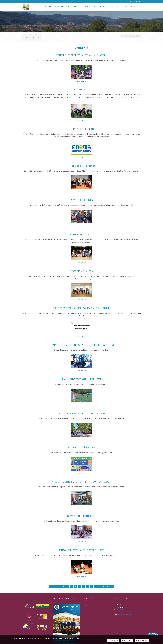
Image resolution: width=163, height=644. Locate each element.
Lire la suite (82, 81)
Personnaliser (113, 640)
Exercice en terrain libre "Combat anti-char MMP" (82, 308)
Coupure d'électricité (81, 129)
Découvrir (72, 7)
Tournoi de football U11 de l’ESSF (82, 379)
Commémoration (82, 89)
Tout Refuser (127, 640)
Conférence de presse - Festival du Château (82, 55)
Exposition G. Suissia (81, 271)
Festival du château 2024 (81, 448)
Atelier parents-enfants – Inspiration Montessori (81, 482)
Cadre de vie (116, 7)
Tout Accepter (142, 640)
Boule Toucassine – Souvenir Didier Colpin (82, 413)
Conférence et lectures (82, 166)
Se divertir (85, 7)
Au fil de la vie (101, 7)
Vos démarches (132, 7)
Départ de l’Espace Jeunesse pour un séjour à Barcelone (82, 345)
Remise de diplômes (82, 200)
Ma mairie (59, 7)
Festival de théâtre (82, 234)
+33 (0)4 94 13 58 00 (134, 1)
